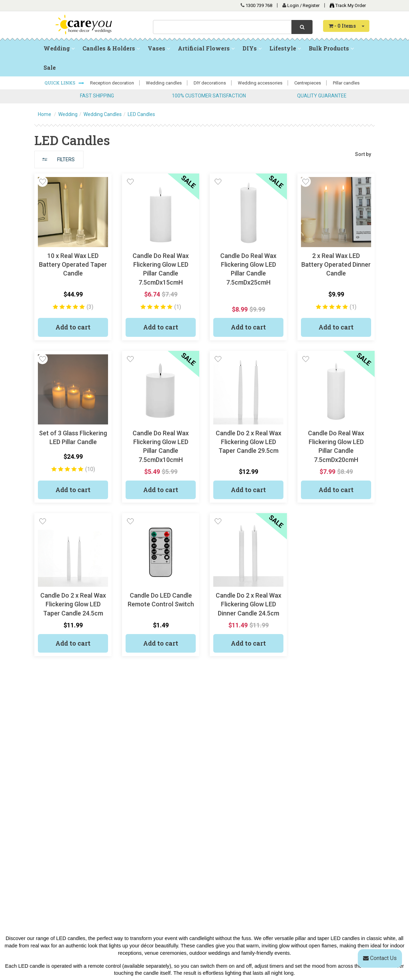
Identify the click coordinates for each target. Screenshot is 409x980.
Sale (50, 67)
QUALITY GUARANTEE (322, 96)
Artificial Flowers (206, 48)
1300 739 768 (259, 5)
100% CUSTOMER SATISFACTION (209, 96)
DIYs (252, 48)
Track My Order (346, 5)
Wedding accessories (260, 83)
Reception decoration (112, 83)
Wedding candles (164, 83)
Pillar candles (346, 83)
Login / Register (304, 5)
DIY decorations (210, 83)
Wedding (59, 48)
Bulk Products (331, 48)
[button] (42, 182)
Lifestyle (285, 48)
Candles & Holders (111, 48)
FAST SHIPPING (97, 96)
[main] (204, 420)
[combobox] (222, 27)
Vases (159, 48)
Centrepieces (308, 83)
